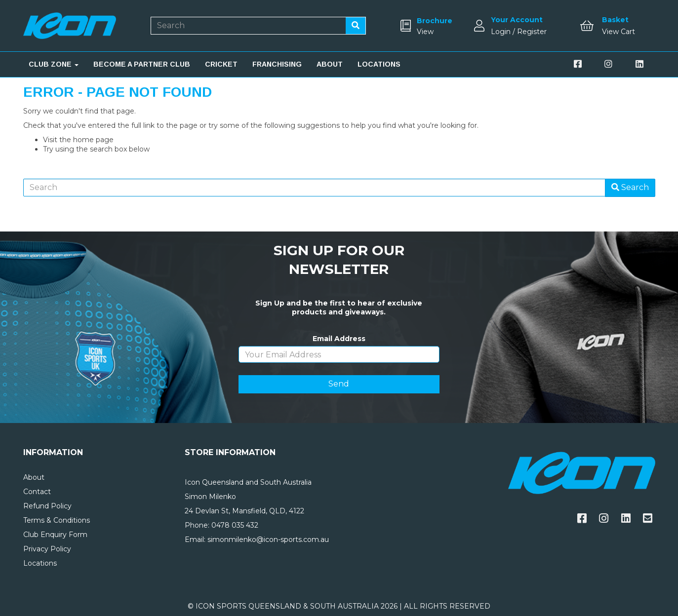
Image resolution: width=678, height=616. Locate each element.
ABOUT (330, 64)
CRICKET (221, 64)
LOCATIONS (379, 64)
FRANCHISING (277, 64)
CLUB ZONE (54, 64)
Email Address (339, 339)
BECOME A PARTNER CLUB (142, 64)
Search (630, 187)
